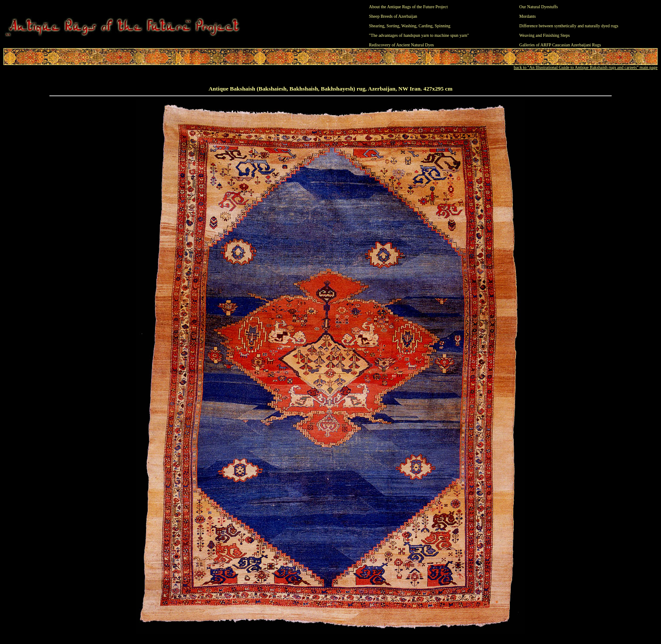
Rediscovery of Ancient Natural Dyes (402, 45)
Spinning (443, 26)
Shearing (377, 26)
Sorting (393, 26)
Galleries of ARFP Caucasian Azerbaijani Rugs (560, 45)
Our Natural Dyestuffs (539, 7)
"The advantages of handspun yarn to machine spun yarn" (419, 35)
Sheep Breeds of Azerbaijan (393, 16)
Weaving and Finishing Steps (545, 35)
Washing (409, 26)
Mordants (528, 16)
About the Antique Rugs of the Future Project (408, 7)
